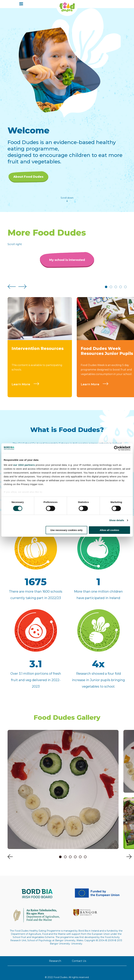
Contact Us (67, 945)
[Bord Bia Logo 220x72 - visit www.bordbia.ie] (24, 896)
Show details (117, 520)
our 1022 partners (24, 465)
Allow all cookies (109, 530)
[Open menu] (21, 4)
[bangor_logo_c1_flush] (110, 896)
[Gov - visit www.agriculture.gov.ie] (81, 896)
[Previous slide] (12, 290)
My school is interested (67, 263)
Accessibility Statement (76, 969)
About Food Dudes (28, 177)
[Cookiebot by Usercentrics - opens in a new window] (116, 448)
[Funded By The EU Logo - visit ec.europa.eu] (53, 896)
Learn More (27, 387)
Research (67, 935)
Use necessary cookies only (66, 530)
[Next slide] (22, 290)
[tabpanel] (40, 350)
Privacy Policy (52, 969)
